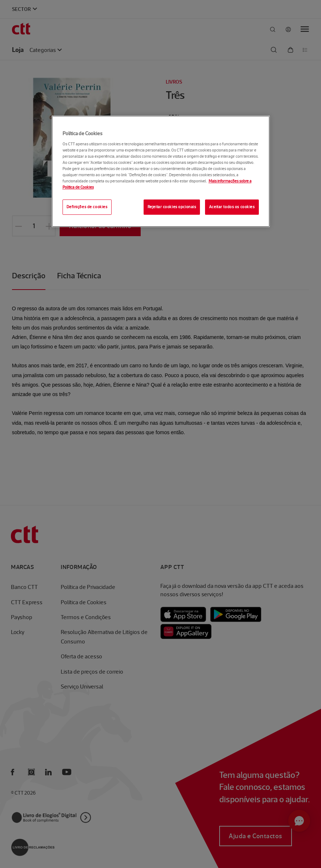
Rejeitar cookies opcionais (172, 207)
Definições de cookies (87, 207)
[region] (161, 171)
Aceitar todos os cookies (232, 207)
